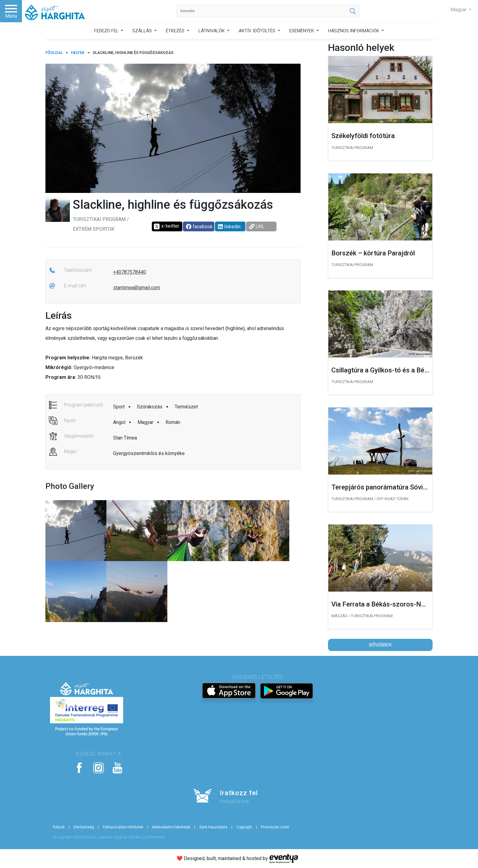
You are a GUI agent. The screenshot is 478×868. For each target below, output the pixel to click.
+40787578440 (130, 272)
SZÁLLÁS (143, 31)
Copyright (244, 827)
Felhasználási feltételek (123, 827)
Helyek (78, 53)
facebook (199, 227)
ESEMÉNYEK (302, 31)
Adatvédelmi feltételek (171, 827)
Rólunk (59, 827)
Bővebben (380, 645)
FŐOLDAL (54, 53)
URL (257, 227)
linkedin (229, 227)
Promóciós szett (275, 827)
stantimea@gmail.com (137, 288)
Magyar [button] (459, 10)
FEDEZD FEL (107, 31)
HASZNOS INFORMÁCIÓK (354, 31)
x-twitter (166, 226)
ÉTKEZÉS (176, 31)
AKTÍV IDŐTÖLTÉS (258, 31)
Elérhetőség (84, 827)
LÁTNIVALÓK (212, 31)
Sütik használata (213, 827)
